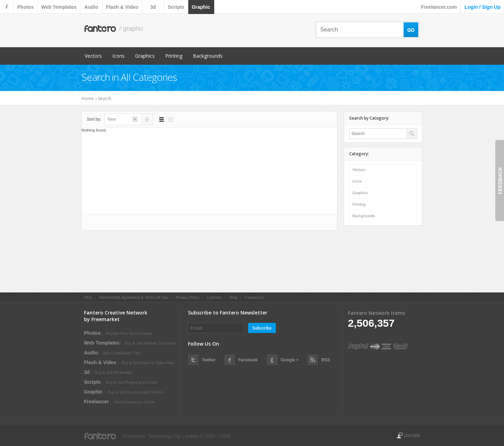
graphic (201, 7)
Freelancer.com (439, 7)
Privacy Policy (188, 297)
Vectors (93, 56)
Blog (233, 297)
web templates (59, 7)
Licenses (214, 297)
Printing (174, 56)
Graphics (145, 56)
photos (25, 7)
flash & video (122, 7)
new (112, 119)
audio (91, 7)
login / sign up (482, 7)
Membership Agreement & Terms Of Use (134, 297)
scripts (176, 7)
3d (153, 7)
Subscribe (262, 328)
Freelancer (96, 402)
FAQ (88, 297)
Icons (118, 56)
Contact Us (254, 297)
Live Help (412, 435)
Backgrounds (208, 56)
